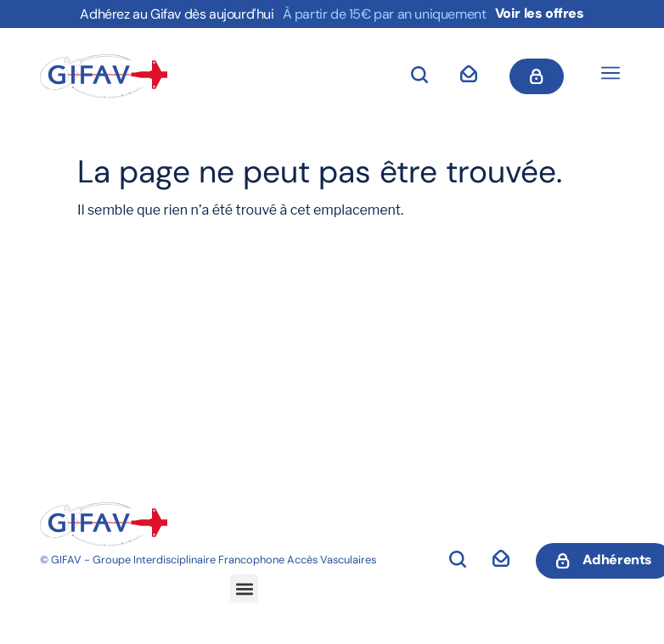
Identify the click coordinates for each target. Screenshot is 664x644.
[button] (610, 75)
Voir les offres (540, 13)
